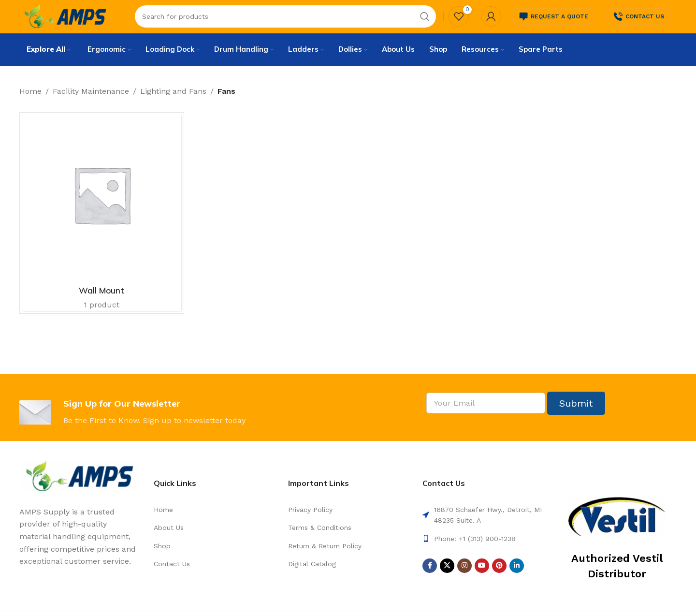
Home (30, 104)
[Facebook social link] (430, 579)
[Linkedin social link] (517, 579)
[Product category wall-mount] (102, 227)
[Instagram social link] (464, 579)
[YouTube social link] (482, 579)
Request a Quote (553, 22)
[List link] (214, 523)
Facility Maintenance (91, 104)
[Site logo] (74, 21)
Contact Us (639, 22)
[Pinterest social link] (499, 579)
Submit (576, 416)
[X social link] (447, 579)
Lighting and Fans (173, 104)
